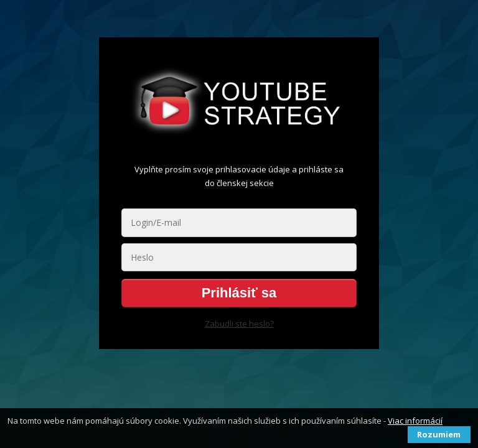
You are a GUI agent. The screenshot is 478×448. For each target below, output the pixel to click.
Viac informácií (415, 421)
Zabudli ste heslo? (239, 324)
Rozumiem (439, 434)
